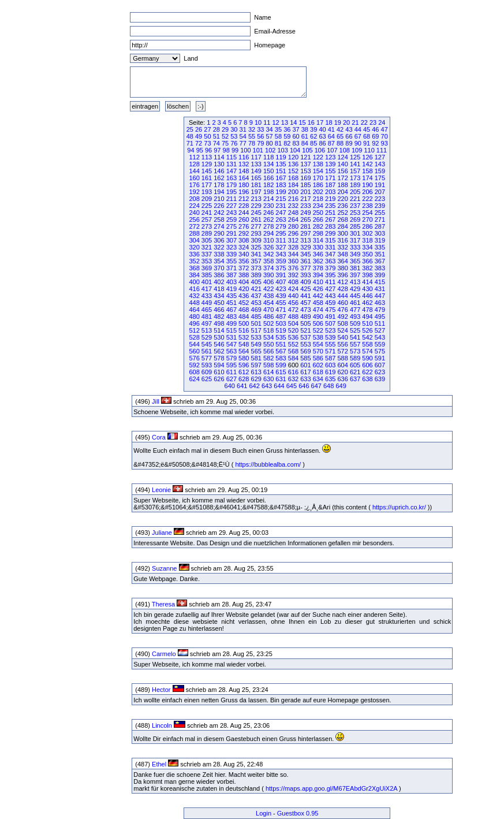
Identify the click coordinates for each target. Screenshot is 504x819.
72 (199, 143)
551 (281, 344)
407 (281, 282)
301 (355, 233)
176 (194, 185)
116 (244, 157)
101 (258, 150)
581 (256, 358)
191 (380, 185)
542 (367, 337)
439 (281, 296)
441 (305, 296)
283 (330, 226)
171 (330, 178)
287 (380, 226)
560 (194, 351)
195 (232, 192)
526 (367, 330)
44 (358, 129)
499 (232, 323)
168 (293, 178)
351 (380, 254)
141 (355, 164)
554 (318, 344)
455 (281, 303)
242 (219, 213)
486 (268, 317)
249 (305, 213)
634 (318, 379)
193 (207, 192)
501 (256, 323)
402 (219, 282)
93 (384, 143)
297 (305, 233)
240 (194, 213)
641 (242, 386)
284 (342, 226)
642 (254, 386)
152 (293, 171)
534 (268, 337)
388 (244, 275)
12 (276, 122)
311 (281, 240)
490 (318, 317)
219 (330, 199)
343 (281, 254)
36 (287, 129)
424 (293, 289)
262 (268, 219)
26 (199, 129)
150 (268, 171)
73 (207, 143)
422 (268, 289)
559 (380, 344)
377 (305, 268)
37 (296, 129)
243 (232, 213)
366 (367, 261)
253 (355, 213)
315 (330, 240)
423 (281, 289)
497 (207, 323)
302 (367, 233)
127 (380, 157)
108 (345, 150)
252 (342, 213)
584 (293, 358)
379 (330, 268)
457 (305, 303)
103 (282, 150)
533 (256, 337)
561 (207, 351)
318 (367, 240)
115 (232, 157)
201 (305, 192)
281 (305, 226)
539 (330, 337)
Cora (159, 437)
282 (318, 226)
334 (367, 247)
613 (256, 372)
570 (318, 351)
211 (232, 199)
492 (342, 317)
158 (367, 171)
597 (256, 365)
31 (243, 129)
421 (256, 289)
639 (380, 379)
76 (234, 143)
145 (207, 171)
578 (219, 358)
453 (256, 303)
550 (268, 344)
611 (232, 372)
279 (281, 226)
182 (268, 185)
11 (267, 122)
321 (207, 247)
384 (194, 275)
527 (380, 330)
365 (355, 261)
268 (342, 219)
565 (256, 351)
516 (244, 330)
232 (293, 206)
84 (305, 143)
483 (232, 317)
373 (256, 268)
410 (318, 282)
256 (194, 219)
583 (281, 358)
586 (318, 358)
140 (342, 164)
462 (367, 303)
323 (232, 247)
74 (216, 143)
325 (256, 247)
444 (342, 296)
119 (281, 157)
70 (384, 136)
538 (318, 337)
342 (268, 254)
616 (293, 372)
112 (194, 157)
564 (244, 351)
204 (342, 192)
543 (380, 337)
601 (305, 365)
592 (194, 365)
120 (293, 157)
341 (256, 254)
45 (367, 129)
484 (244, 317)
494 (367, 317)
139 (330, 164)
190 (367, 185)
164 (244, 178)
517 (256, 330)
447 (380, 296)
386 (219, 275)
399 (380, 275)
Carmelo (164, 654)
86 (322, 143)
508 (342, 323)
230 (268, 206)
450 (219, 303)
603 (330, 365)
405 (256, 282)
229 (256, 206)
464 (194, 310)
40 (322, 129)
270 (367, 219)
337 (207, 254)
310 (268, 240)
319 (380, 240)
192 (194, 192)
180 (244, 185)
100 (245, 150)
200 (293, 192)
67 (358, 136)
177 (207, 185)
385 (207, 275)
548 (244, 344)
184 (293, 185)
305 (207, 240)
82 (287, 143)
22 (364, 122)
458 (318, 303)
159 (380, 171)
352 (194, 261)
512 (194, 330)
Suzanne (164, 568)
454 (268, 303)
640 (230, 386)
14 (293, 122)
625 (207, 379)
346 (318, 254)
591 (380, 358)
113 (207, 157)
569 (305, 351)
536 (293, 337)
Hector (161, 690)
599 (281, 365)
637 (355, 379)
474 (318, 310)
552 (293, 344)
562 (219, 351)
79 (260, 143)
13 (285, 122)
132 (244, 164)
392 (293, 275)
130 (219, 164)
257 (207, 219)
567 (281, 351)
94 (191, 150)
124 (342, 157)
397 (355, 275)
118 (268, 157)
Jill (156, 401)
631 (281, 379)
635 (330, 379)
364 (342, 261)
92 (375, 143)
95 (200, 150)
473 (305, 310)
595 (232, 365)
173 (355, 178)
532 (244, 337)
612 (244, 372)
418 (219, 289)
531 (232, 337)
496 (194, 323)
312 (293, 240)
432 (194, 296)
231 (281, 206)
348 (342, 254)
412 (342, 282)
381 (355, 268)
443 (330, 296)
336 (194, 254)
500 (244, 323)
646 (304, 386)
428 (342, 289)
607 (380, 365)
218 (318, 199)
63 (322, 136)
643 (267, 386)
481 (207, 317)
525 (355, 330)
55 (252, 136)
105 (307, 150)
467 (232, 310)
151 (281, 171)
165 (256, 178)
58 (278, 136)
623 (380, 372)
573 (355, 351)
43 (349, 129)
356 (244, 261)
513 (207, 330)
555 (330, 344)
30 (234, 129)
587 (330, 358)
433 (207, 296)
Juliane (162, 533)
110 (369, 150)
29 (225, 129)
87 (331, 143)
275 (232, 226)
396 (342, 275)
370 (219, 268)
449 (207, 303)
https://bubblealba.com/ (268, 464)
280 (293, 226)
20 (346, 122)
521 (305, 330)
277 (256, 226)
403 (232, 282)
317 (355, 240)
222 (367, 199)
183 (281, 185)
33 (260, 129)
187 (330, 185)
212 (244, 199)
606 (367, 365)
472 (293, 310)
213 (256, 199)
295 (281, 233)
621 (355, 372)
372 (244, 268)
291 (232, 233)
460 (342, 303)
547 (232, 344)
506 (318, 323)
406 (268, 282)
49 (199, 136)
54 (243, 136)
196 (244, 192)
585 (305, 358)
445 (355, 296)
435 (232, 296)
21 (355, 122)
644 (279, 386)
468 (244, 310)
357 (256, 261)
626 (219, 379)
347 (330, 254)
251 (330, 213)
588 (342, 358)
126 (367, 157)
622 (367, 372)
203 (330, 192)
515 (232, 330)
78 (252, 143)
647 (316, 386)
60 (296, 136)
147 (232, 171)
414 (367, 282)
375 (281, 268)
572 (342, 351)
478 (367, 310)
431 (380, 289)
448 (194, 303)
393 (305, 275)
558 (367, 344)
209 (207, 199)
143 (380, 164)
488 (293, 317)
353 (207, 261)
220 (342, 199)
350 (367, 254)
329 (305, 247)
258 (219, 219)
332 (342, 247)
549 (256, 344)
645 (292, 386)
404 (244, 282)
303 (380, 233)
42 (340, 129)
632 (293, 379)
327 (281, 247)
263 (281, 219)
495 (380, 317)
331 (330, 247)
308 (244, 240)
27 (207, 129)
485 (256, 317)
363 (330, 261)
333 (355, 247)
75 (225, 143)
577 (207, 358)
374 (268, 268)
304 (194, 240)
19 (338, 122)
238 (367, 206)
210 (219, 199)
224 (194, 206)
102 (270, 150)
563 (232, 351)
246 (268, 213)
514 (219, 330)
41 (331, 129)
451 (232, 303)
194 (219, 192)
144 (194, 171)
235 (330, 206)
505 (305, 323)
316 (342, 240)
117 (256, 157)
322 (219, 247)
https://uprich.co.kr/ (399, 507)
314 (318, 240)
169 (305, 178)
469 (256, 310)
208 (194, 199)
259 (232, 219)
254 (367, 213)
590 (367, 358)
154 (318, 171)
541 (355, 337)
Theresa (163, 604)
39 (313, 129)
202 (318, 192)
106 (320, 150)
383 (380, 268)
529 (207, 337)
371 (232, 268)
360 (293, 261)
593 (207, 365)
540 (342, 337)
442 (318, 296)
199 (281, 192)
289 (207, 233)
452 (244, 303)
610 (219, 372)
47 (384, 129)
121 (305, 157)
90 (358, 143)
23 (373, 122)
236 (342, 206)
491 (330, 317)
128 (194, 164)
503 (281, 323)
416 (194, 289)
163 (232, 178)
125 (355, 157)
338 (219, 254)
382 (367, 268)
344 (293, 254)
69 (375, 136)
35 (278, 129)
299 (330, 233)
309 (256, 240)
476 (342, 310)
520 (293, 330)
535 (281, 337)
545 (207, 344)
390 (268, 275)
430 (367, 289)
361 (305, 261)
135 (281, 164)
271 (380, 219)
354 (219, 261)
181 (256, 185)
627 (232, 379)
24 (382, 122)
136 (293, 164)
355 (232, 261)
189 (355, 185)
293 (256, 233)
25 (190, 129)
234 (318, 206)
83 (296, 143)
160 (194, 178)
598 (268, 365)
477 (355, 310)
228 (244, 206)
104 (295, 150)
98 (226, 150)
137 (305, 164)
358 (268, 261)
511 (380, 323)
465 (207, 310)
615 (281, 372)
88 (340, 143)
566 (268, 351)
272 (194, 226)
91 (367, 143)
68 (367, 136)
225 (207, 206)
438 (268, 296)
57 (270, 136)
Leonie (161, 490)
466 (219, 310)
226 (219, 206)
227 (232, 206)
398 (367, 275)
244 (244, 213)
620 (342, 372)
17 (320, 122)
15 (302, 122)
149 (256, 171)
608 (194, 372)
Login (264, 813)
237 (355, 206)
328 (293, 247)
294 (268, 233)
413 (355, 282)
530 (219, 337)
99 (235, 150)
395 (330, 275)
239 (380, 206)
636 (342, 379)
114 (219, 157)
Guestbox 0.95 (298, 813)
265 (305, 219)
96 (208, 150)
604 (342, 365)
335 (380, 247)
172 (342, 178)
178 (219, 185)
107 (332, 150)
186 (318, 185)
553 (305, 344)
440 (293, 296)
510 (367, 323)
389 (256, 275)
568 (293, 351)
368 (194, 268)
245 (256, 213)
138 (318, 164)
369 (207, 268)
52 (225, 136)
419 (232, 289)
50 (207, 136)
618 (318, 372)
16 (311, 122)
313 (305, 240)
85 (313, 143)
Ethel (159, 764)
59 (287, 136)
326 (268, 247)
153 (305, 171)
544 (194, 344)
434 (219, 296)
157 (355, 171)
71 (190, 143)
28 (216, 129)
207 (380, 192)
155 (330, 171)
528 (194, 337)
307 (232, 240)
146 (219, 171)
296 (293, 233)
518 (268, 330)
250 (318, 213)
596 (244, 365)
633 (305, 379)
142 (367, 164)
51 (216, 136)
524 (342, 330)
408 (293, 282)
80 (270, 143)
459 (330, 303)
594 (219, 365)
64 (331, 136)
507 (330, 323)
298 (318, 233)
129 (207, 164)
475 (330, 310)
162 (219, 178)
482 (219, 317)
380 (342, 268)
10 (258, 122)
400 (194, 282)
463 (380, 303)
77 (243, 143)
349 (355, 254)
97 (217, 150)
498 (219, 323)
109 (357, 150)
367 (380, 261)
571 (330, 351)
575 (380, 351)
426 (318, 289)
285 (355, 226)
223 (380, 199)
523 (330, 330)
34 (270, 129)
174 (367, 178)
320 (194, 247)
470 (268, 310)
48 (190, 136)
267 (330, 219)
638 (367, 379)
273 (207, 226)
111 (382, 150)
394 (318, 275)
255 (380, 213)
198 (268, 192)
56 (260, 136)
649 (341, 386)
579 (232, 358)
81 (278, 143)
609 (207, 372)
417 (207, 289)
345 (305, 254)
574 (367, 351)
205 (355, 192)
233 (305, 206)
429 (355, 289)
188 (342, 185)
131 (232, 164)
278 (268, 226)
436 (244, 296)
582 (268, 358)
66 (349, 136)
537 (305, 337)
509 (355, 323)
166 (268, 178)
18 (328, 122)
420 (244, 289)
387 (232, 275)
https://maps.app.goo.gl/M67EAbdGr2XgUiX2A (331, 788)
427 (330, 289)
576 (194, 358)
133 (256, 164)
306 (219, 240)
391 (281, 275)
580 (244, 358)
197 (256, 192)
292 (244, 233)
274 (219, 226)
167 (281, 178)
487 (281, 317)
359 (281, 261)
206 (367, 192)
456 (293, 303)
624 (194, 379)
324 (244, 247)
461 (355, 303)
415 (380, 282)
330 (318, 247)
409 (305, 282)
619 (330, 372)
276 (244, 226)
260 (244, 219)
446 (367, 296)
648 (328, 386)
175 (380, 178)
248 (293, 213)
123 (330, 157)
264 (293, 219)
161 (207, 178)
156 (342, 171)
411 (330, 282)
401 (207, 282)
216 (293, 199)
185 (305, 185)
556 (342, 344)
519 (281, 330)
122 (318, 157)
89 (349, 143)
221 (355, 199)
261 (256, 219)
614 (268, 372)
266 (318, 219)
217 (305, 199)
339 (232, 254)
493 (355, 317)
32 (252, 129)
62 (313, 136)
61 (305, 136)
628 (244, 379)
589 (355, 358)
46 (375, 129)
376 (293, 268)
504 (293, 323)
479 (380, 310)
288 (194, 233)
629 (256, 379)
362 (318, 261)
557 (355, 344)
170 (318, 178)
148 (244, 171)
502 (268, 323)
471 (281, 310)
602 (318, 365)
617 (305, 372)
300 (342, 233)
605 (355, 365)
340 (244, 254)
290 (219, 233)
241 (207, 213)
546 (219, 344)
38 (305, 129)
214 (268, 199)
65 (340, 136)
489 (305, 317)
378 (318, 268)
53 (234, 136)
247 (281, 213)
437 (256, 296)
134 (268, 164)
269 (355, 219)
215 (281, 199)
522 (318, 330)
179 (232, 185)
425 (305, 289)
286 (367, 226)
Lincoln (162, 725)
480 (194, 317)
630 (268, 379)
